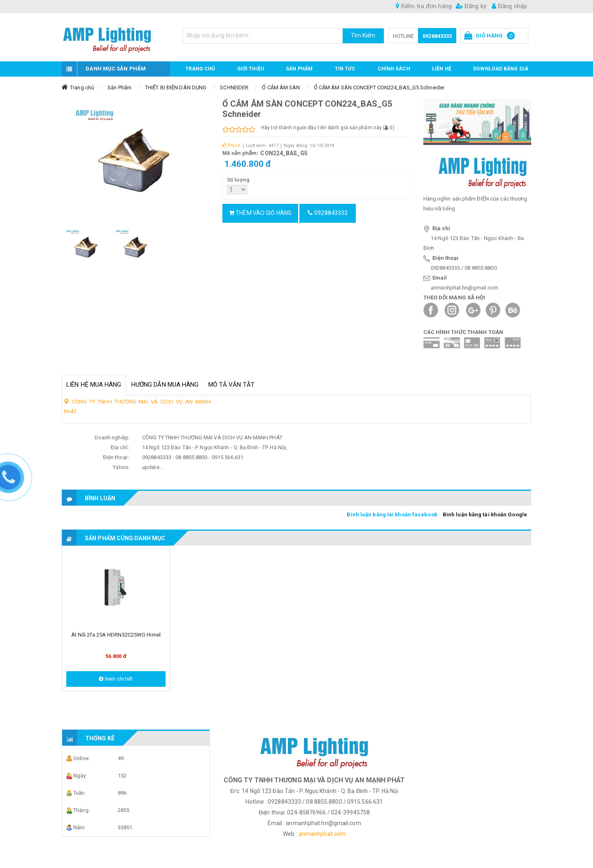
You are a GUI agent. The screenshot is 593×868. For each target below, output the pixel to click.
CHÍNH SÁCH (394, 69)
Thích (231, 146)
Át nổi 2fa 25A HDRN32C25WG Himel (116, 635)
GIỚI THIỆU (251, 69)
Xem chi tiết (116, 679)
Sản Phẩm (119, 87)
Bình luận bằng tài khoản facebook (392, 514)
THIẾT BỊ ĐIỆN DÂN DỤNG (176, 87)
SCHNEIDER (234, 87)
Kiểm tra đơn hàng (424, 6)
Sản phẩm (299, 69)
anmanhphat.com (322, 834)
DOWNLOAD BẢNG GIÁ (501, 69)
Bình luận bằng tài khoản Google (485, 514)
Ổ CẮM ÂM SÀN (281, 87)
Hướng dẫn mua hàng (165, 385)
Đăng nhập (509, 6)
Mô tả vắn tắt (231, 385)
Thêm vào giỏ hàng (260, 213)
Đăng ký (471, 6)
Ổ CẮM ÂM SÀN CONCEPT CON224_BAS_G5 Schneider (379, 87)
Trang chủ (200, 69)
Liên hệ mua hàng (94, 385)
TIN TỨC (345, 69)
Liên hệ (442, 69)
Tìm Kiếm (363, 35)
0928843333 (437, 36)
